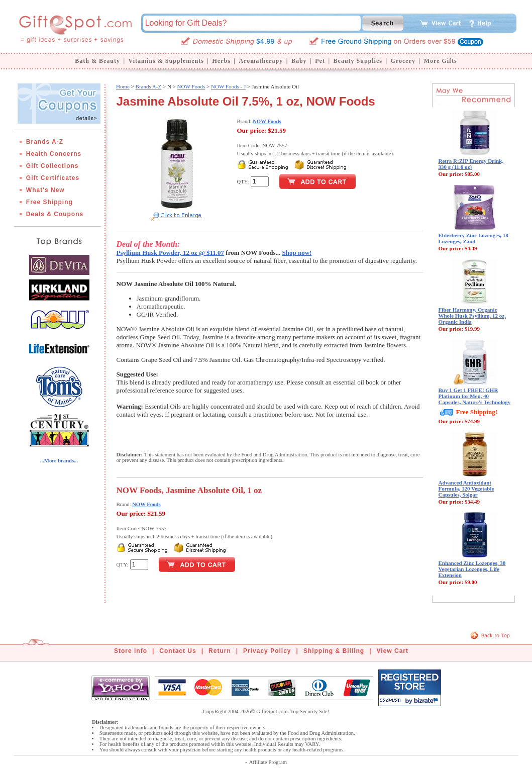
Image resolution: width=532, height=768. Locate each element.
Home (123, 86)
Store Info (131, 651)
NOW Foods (191, 86)
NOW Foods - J (228, 86)
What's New (45, 190)
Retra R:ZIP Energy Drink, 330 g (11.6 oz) (471, 164)
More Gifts (441, 61)
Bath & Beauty (97, 61)
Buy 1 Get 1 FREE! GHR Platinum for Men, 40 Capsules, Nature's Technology (475, 396)
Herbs (221, 61)
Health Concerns (54, 154)
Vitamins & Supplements (166, 61)
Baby (299, 61)
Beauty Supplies (358, 61)
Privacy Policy (267, 651)
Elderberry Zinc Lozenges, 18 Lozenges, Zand (473, 238)
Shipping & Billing (334, 651)
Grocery (403, 61)
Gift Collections (52, 166)
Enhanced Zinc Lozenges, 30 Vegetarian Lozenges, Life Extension (472, 569)
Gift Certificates (53, 178)
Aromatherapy (261, 61)
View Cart (393, 651)
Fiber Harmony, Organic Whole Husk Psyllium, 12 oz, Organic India (472, 316)
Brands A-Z (45, 142)
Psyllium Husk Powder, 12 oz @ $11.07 (171, 253)
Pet (320, 61)
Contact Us (178, 651)
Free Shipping (49, 202)
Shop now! (297, 253)
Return (220, 651)
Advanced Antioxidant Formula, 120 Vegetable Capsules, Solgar (466, 489)
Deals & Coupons (55, 214)
